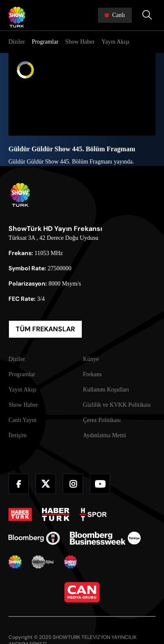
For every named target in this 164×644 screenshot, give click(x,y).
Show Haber (80, 42)
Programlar (45, 42)
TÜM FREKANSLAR (45, 329)
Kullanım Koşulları (106, 390)
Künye (91, 359)
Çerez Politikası (102, 420)
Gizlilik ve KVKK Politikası (117, 405)
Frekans (92, 374)
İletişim (18, 435)
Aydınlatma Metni (105, 435)
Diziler (17, 42)
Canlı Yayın (22, 420)
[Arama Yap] (147, 15)
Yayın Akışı (115, 42)
